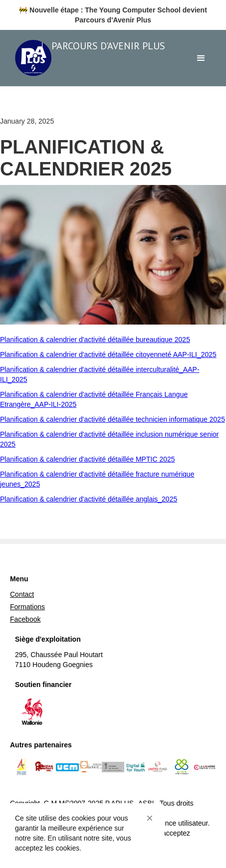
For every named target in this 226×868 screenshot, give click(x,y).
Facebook (25, 619)
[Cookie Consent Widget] (85, 833)
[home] (90, 58)
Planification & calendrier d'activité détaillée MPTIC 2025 (88, 459)
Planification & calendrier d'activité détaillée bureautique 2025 (95, 340)
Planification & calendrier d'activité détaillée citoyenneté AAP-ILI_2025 (108, 354)
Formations (27, 607)
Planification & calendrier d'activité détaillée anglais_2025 (89, 499)
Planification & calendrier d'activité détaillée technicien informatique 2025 (113, 419)
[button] (150, 818)
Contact (22, 594)
